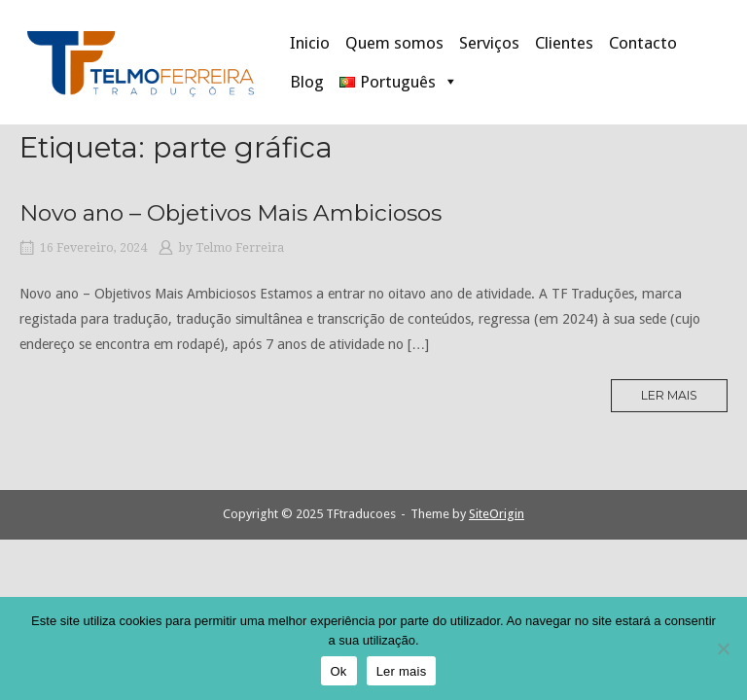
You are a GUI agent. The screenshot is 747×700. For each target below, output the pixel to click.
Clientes (564, 43)
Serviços (489, 43)
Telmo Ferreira (240, 248)
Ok (339, 671)
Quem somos (394, 43)
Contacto (643, 43)
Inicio (310, 43)
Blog (307, 82)
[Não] (723, 648)
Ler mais (675, 400)
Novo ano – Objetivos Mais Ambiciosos (231, 213)
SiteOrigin (497, 514)
